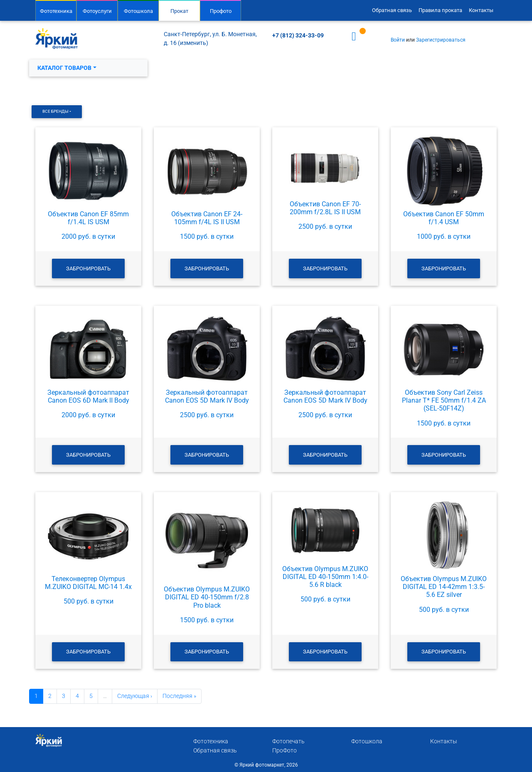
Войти (398, 40)
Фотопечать (288, 741)
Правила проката (440, 10)
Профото (221, 11)
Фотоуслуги (97, 11)
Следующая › (135, 696)
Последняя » (179, 696)
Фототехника (56, 11)
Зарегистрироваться (441, 40)
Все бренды (55, 111)
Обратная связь (392, 10)
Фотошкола (138, 11)
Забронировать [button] (88, 268)
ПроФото (284, 751)
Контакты (481, 10)
